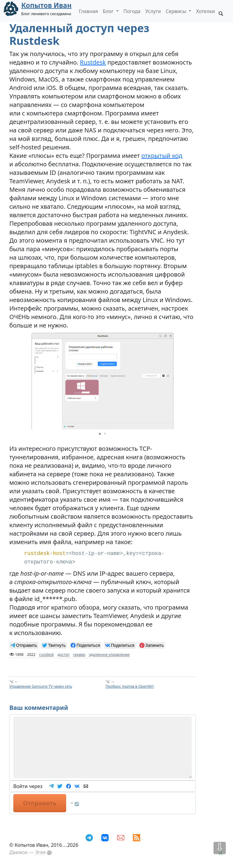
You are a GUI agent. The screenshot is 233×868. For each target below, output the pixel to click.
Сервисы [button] (177, 11)
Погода (132, 11)
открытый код (162, 156)
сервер (79, 655)
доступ (64, 655)
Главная (88, 11)
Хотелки (205, 11)
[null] (24, 645)
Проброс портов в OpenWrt (130, 686)
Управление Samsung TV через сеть (41, 686)
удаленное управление (109, 655)
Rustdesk (93, 62)
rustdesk (47, 655)
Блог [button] (109, 11)
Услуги (153, 11)
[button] (168, 381)
